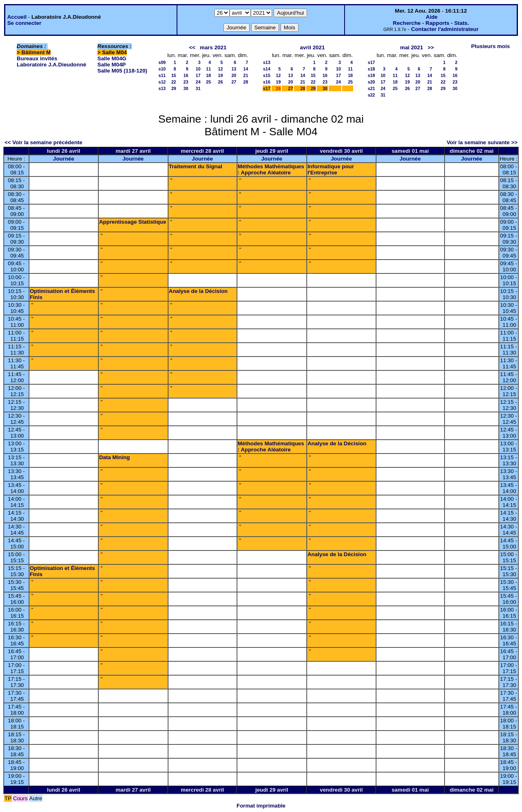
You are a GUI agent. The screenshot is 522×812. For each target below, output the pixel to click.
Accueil (17, 17)
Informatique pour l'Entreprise (331, 169)
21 (246, 75)
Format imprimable (261, 806)
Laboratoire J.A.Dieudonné (51, 65)
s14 (267, 69)
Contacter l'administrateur (445, 29)
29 (174, 88)
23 (186, 82)
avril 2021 (313, 47)
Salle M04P (112, 65)
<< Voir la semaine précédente (43, 142)
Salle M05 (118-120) (122, 71)
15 (174, 75)
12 (220, 69)
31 (198, 88)
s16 (267, 82)
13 (234, 69)
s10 (162, 69)
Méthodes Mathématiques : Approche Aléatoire (271, 169)
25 (208, 82)
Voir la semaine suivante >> (482, 142)
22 (174, 82)
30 (186, 88)
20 (234, 75)
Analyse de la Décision (198, 291)
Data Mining (115, 457)
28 (246, 82)
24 (198, 82)
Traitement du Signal (196, 166)
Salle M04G (112, 58)
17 (198, 75)
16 (186, 75)
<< (192, 47)
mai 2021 (411, 47)
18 (208, 75)
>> (431, 47)
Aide (432, 17)
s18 (372, 69)
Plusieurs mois (490, 46)
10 (198, 69)
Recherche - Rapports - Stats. (431, 23)
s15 (267, 75)
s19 (372, 75)
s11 (162, 75)
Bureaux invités (37, 58)
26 (220, 82)
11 (208, 69)
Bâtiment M (36, 52)
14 (246, 69)
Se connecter (24, 23)
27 (234, 82)
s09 (162, 62)
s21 (372, 88)
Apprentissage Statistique (133, 222)
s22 (372, 95)
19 (220, 75)
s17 (267, 88)
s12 (162, 82)
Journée (64, 159)
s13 (162, 88)
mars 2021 (213, 47)
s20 (372, 82)
